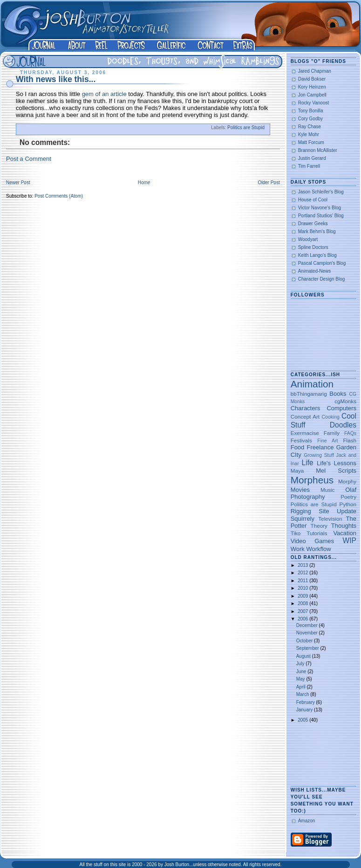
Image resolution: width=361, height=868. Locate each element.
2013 (303, 565)
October (305, 641)
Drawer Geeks (313, 224)
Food (298, 447)
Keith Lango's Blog (317, 255)
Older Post (269, 183)
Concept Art (305, 417)
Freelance (320, 447)
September (308, 648)
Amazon (307, 821)
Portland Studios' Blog (321, 216)
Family (332, 433)
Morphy (347, 481)
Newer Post (18, 183)
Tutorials (317, 533)
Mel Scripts (336, 471)
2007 (303, 611)
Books (338, 394)
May (301, 679)
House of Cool (313, 200)
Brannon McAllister (318, 150)
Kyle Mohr (309, 134)
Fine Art (327, 441)
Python (348, 504)
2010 (303, 588)
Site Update (337, 511)
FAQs (350, 433)
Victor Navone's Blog (320, 208)
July (301, 664)
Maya (297, 471)
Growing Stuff (319, 455)
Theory (319, 526)
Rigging (301, 511)
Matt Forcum (311, 142)
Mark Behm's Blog (317, 231)
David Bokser (312, 79)
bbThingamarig (309, 394)
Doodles (343, 425)
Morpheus (312, 480)
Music (328, 490)
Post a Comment (29, 159)
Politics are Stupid (246, 127)
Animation (312, 384)
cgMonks (345, 401)
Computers (341, 408)
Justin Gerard (312, 158)
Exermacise (305, 433)
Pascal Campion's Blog (322, 263)
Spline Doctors (313, 247)
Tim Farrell (309, 166)
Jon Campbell (312, 95)
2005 (303, 720)
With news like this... (56, 79)
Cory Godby (310, 119)
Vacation (345, 533)
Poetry (348, 497)
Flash (350, 440)
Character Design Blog (322, 279)
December (308, 625)
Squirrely (303, 519)
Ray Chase (310, 127)
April (302, 687)
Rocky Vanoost (314, 103)
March (303, 694)
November (308, 633)
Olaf (351, 490)
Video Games (312, 541)
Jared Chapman (315, 71)
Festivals (301, 440)
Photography (308, 497)
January (305, 710)
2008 (303, 603)
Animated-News (315, 271)
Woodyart (308, 239)
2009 (303, 596)
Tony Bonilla (311, 111)
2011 (303, 581)
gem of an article (104, 94)
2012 (303, 573)
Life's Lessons (337, 463)
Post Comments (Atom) (59, 196)
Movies (300, 490)
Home (144, 183)
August (304, 656)
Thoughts (344, 526)
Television (330, 519)
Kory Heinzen (312, 87)
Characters (306, 408)
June (302, 672)
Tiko (296, 533)
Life (308, 463)
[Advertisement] (320, 755)
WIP (350, 541)
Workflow (318, 549)
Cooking (331, 417)
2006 (303, 619)
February (306, 702)
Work (298, 549)
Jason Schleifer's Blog (321, 192)
